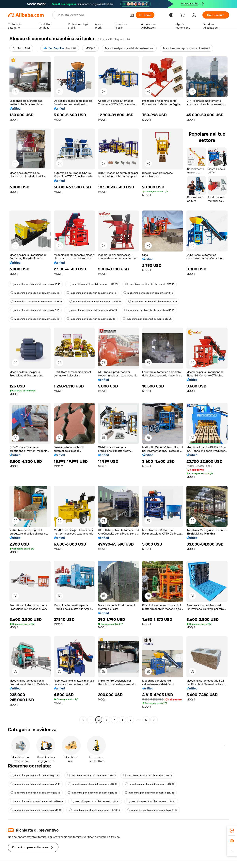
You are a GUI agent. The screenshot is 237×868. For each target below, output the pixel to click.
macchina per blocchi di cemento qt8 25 (147, 319)
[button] (132, 15)
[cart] (183, 16)
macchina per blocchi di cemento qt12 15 (93, 784)
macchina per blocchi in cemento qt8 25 (35, 775)
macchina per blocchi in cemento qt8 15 (35, 319)
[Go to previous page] (83, 720)
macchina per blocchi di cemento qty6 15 (35, 784)
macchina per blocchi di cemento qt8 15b (152, 810)
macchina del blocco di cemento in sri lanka (37, 801)
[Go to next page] (154, 720)
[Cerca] (145, 15)
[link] (232, 831)
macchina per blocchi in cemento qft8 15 (91, 293)
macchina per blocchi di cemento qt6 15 (91, 775)
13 (146, 720)
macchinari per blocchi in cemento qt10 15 (36, 302)
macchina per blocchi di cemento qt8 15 (35, 293)
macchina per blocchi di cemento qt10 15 (35, 284)
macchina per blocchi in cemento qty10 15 (36, 810)
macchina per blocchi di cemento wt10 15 (92, 310)
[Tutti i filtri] (21, 48)
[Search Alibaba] (91, 15)
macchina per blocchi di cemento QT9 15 (150, 284)
